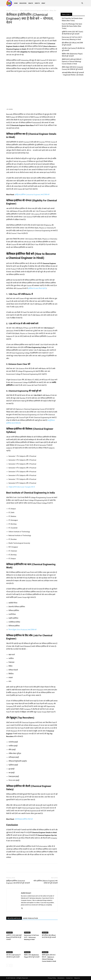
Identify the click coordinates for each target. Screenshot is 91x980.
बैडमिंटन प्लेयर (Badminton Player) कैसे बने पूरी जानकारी (72, 55)
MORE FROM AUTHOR (30, 918)
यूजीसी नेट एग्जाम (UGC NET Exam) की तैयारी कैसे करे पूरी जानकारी (14, 937)
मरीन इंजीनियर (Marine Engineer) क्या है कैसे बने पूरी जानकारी (46, 882)
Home (16, 3)
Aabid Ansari (26, 893)
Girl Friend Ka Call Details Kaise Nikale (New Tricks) (72, 20)
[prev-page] (8, 965)
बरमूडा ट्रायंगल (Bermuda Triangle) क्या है (22, 487)
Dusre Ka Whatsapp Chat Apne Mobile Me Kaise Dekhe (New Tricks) (72, 26)
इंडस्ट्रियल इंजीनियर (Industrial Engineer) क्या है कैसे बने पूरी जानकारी (18, 882)
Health (31, 3)
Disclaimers (61, 978)
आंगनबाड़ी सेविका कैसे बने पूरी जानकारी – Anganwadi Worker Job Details (73, 74)
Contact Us (69, 978)
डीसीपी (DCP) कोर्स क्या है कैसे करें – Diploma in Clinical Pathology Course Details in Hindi (72, 62)
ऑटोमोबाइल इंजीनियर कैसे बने (24, 819)
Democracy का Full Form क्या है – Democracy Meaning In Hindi (31, 937)
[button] (82, 3)
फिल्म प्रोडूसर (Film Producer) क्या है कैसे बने (23, 630)
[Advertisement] (73, 92)
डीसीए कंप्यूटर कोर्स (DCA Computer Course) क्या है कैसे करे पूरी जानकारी (73, 68)
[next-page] (11, 965)
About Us (77, 978)
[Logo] (10, 3)
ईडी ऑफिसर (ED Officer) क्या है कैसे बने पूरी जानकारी (72, 44)
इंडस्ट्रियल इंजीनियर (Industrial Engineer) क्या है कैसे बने (32, 195)
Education (23, 3)
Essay (43, 3)
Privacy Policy (52, 978)
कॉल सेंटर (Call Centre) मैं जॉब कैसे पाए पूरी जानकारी (73, 49)
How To (37, 3)
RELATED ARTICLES (14, 918)
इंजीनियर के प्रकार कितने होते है (37, 288)
